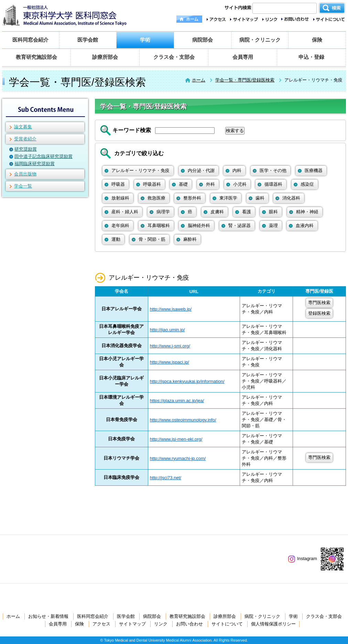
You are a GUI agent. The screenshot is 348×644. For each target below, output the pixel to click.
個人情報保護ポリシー (273, 624)
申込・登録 (311, 57)
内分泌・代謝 (201, 170)
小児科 (240, 184)
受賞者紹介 (25, 139)
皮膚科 (217, 212)
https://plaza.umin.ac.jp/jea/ (177, 401)
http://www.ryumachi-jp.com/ (178, 458)
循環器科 (273, 184)
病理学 (163, 212)
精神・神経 (307, 212)
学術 (145, 40)
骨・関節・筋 (152, 239)
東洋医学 (228, 198)
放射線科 (120, 198)
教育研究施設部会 (36, 57)
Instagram (303, 559)
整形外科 (192, 198)
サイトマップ (132, 624)
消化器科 (291, 198)
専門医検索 (319, 303)
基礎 (183, 184)
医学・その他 (273, 170)
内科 (237, 170)
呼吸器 (118, 184)
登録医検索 (319, 313)
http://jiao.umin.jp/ (167, 330)
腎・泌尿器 (240, 226)
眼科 (273, 212)
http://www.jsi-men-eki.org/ (176, 439)
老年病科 (120, 226)
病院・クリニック (260, 40)
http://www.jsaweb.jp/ (171, 309)
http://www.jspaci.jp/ (170, 362)
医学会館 (88, 40)
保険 (317, 40)
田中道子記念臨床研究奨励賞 (43, 156)
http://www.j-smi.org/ (170, 346)
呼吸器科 (152, 184)
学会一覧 (23, 186)
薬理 (273, 226)
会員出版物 (25, 174)
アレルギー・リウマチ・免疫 (140, 170)
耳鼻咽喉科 (159, 226)
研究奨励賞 (26, 149)
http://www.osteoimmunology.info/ (183, 420)
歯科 (260, 198)
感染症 (307, 184)
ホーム (199, 80)
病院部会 (203, 40)
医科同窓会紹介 (30, 40)
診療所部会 (105, 57)
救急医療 (156, 198)
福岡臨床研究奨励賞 (35, 164)
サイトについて (227, 624)
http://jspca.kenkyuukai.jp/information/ (187, 381)
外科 (210, 184)
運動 (116, 239)
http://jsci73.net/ (166, 478)
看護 (247, 212)
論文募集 (23, 127)
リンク (161, 624)
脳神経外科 (199, 226)
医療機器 (314, 170)
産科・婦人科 (125, 212)
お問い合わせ (189, 624)
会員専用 (243, 57)
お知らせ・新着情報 (48, 616)
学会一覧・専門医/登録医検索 (245, 80)
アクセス (101, 624)
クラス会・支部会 (174, 57)
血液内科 (305, 226)
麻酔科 (190, 239)
